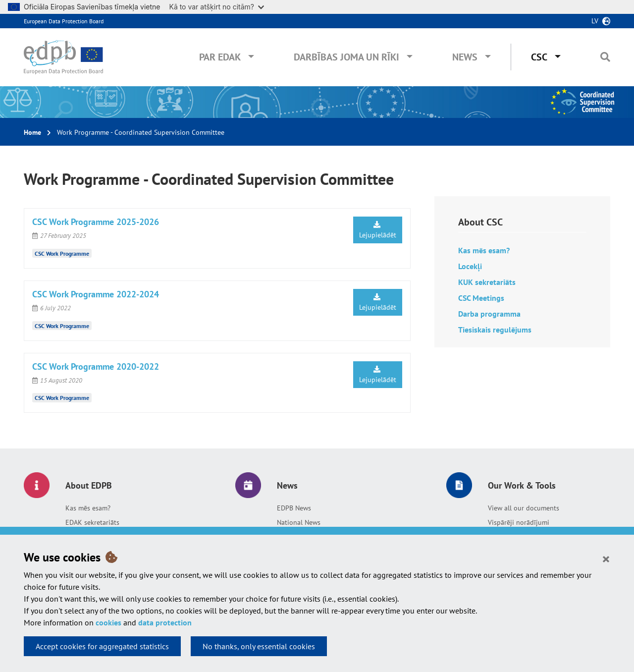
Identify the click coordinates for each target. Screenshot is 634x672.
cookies (108, 622)
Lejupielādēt (378, 230)
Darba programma (489, 314)
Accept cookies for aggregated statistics (102, 646)
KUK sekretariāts (488, 282)
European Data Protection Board (64, 21)
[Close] (606, 559)
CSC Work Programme (62, 253)
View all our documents (524, 508)
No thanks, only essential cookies (259, 646)
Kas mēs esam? (484, 250)
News (465, 57)
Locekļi (470, 266)
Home (32, 132)
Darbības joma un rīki (346, 57)
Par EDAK (220, 57)
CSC (539, 57)
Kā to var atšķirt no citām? (216, 7)
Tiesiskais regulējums (495, 330)
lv (595, 21)
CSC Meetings (481, 298)
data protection (165, 622)
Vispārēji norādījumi (519, 522)
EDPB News (294, 508)
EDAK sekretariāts (92, 522)
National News (299, 522)
